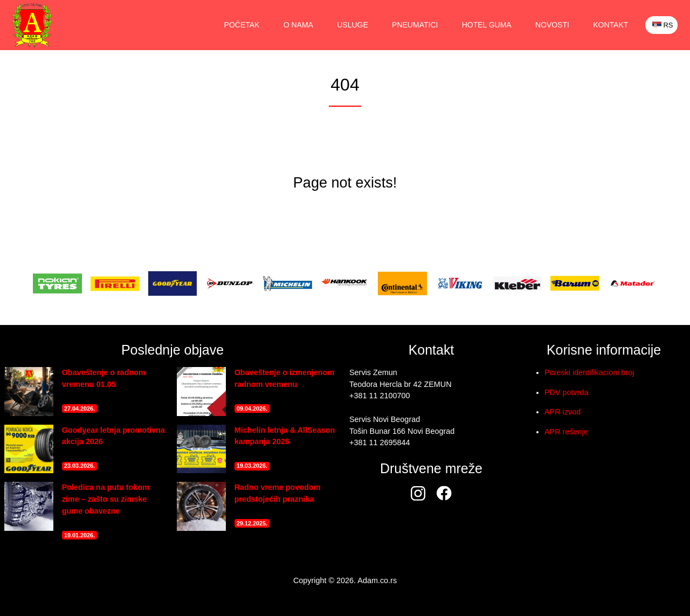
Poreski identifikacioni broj (589, 372)
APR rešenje (566, 432)
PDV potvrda (567, 392)
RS (662, 25)
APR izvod (563, 412)
